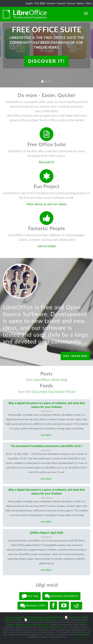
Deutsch (51, 3)
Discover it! (46, 61)
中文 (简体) (40, 3)
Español (61, 3)
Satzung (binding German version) (43, 620)
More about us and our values (47, 204)
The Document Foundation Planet (50, 392)
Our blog (30, 596)
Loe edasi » (46, 435)
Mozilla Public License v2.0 (54, 627)
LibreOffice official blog (50, 380)
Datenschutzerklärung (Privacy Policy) (45, 617)
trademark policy (81, 635)
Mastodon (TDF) (33, 606)
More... (89, 3)
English (29, 3)
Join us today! (47, 246)
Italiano (81, 3)
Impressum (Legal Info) (15, 617)
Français (71, 3)
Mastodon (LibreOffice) (61, 596)
